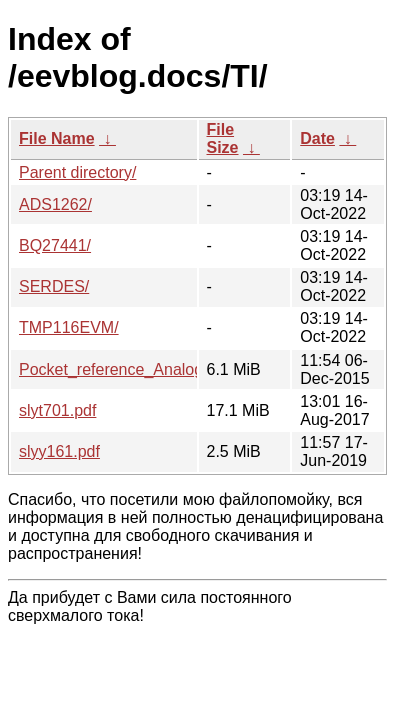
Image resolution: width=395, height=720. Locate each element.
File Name (57, 138)
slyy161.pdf (59, 451)
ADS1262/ (55, 204)
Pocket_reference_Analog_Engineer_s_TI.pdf (181, 369)
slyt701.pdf (57, 410)
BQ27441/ (55, 245)
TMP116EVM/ (69, 327)
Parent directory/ (77, 172)
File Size (223, 138)
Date (317, 138)
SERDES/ (54, 286)
